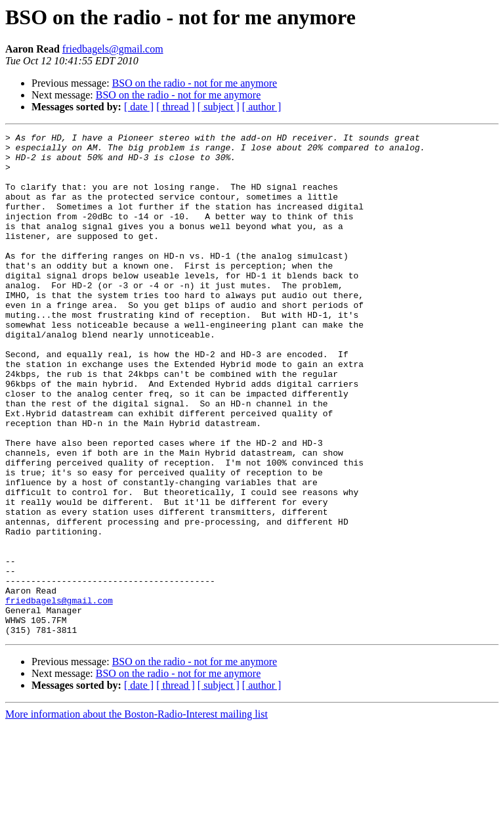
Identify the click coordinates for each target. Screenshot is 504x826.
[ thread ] (176, 107)
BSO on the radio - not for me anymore (195, 83)
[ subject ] (219, 107)
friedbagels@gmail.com (113, 49)
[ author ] (262, 107)
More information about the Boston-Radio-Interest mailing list (136, 815)
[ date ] (139, 107)
